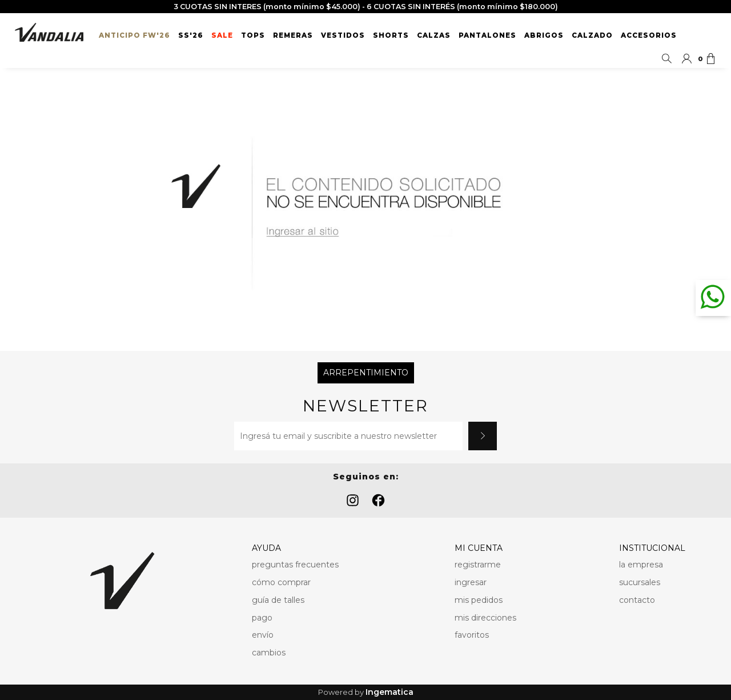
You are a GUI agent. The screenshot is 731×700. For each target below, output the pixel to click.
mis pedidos (479, 600)
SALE (222, 35)
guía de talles (278, 600)
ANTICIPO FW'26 (134, 35)
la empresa (641, 565)
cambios (269, 653)
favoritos (472, 635)
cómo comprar (281, 582)
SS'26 (191, 35)
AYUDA (266, 548)
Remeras (293, 35)
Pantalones (487, 35)
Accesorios (649, 35)
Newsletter (365, 406)
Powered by (366, 692)
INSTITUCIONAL (652, 548)
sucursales (640, 582)
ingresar (471, 582)
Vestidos (343, 35)
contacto (637, 600)
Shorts (391, 35)
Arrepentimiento (366, 373)
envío (263, 635)
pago (262, 618)
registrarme (478, 565)
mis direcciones (485, 618)
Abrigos (544, 35)
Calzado (592, 35)
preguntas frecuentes (295, 565)
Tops (253, 35)
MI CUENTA (479, 548)
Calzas (434, 35)
